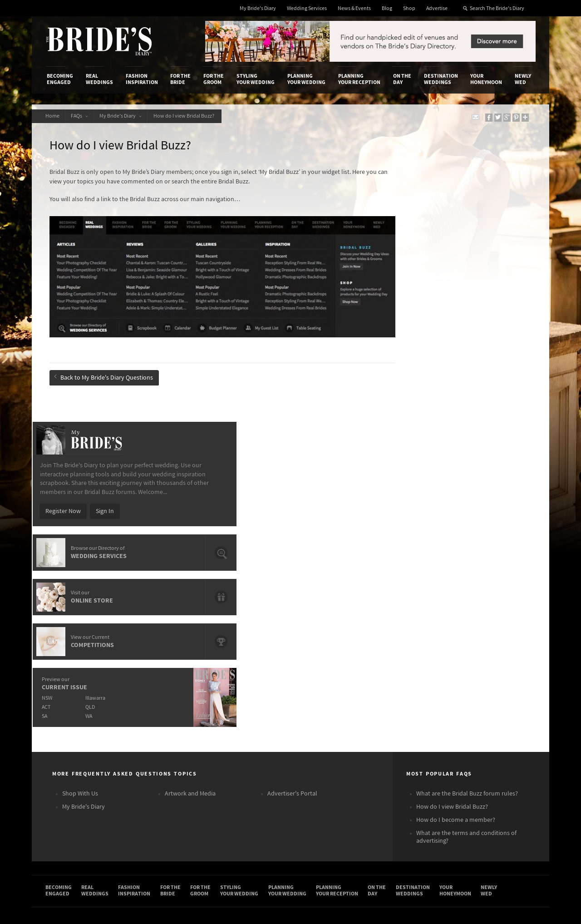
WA (451, 450)
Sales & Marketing (155, 716)
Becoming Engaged (60, 79)
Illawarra (457, 432)
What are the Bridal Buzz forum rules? (467, 531)
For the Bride (180, 79)
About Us (59, 688)
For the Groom (214, 79)
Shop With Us (80, 531)
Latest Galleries (237, 707)
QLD (452, 441)
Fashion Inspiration (142, 79)
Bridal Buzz (496, 688)
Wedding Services (307, 8)
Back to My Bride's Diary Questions (106, 365)
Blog (387, 8)
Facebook (494, 702)
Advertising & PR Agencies (251, 716)
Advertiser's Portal (292, 531)
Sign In (465, 245)
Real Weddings (99, 79)
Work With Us (65, 716)
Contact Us (62, 697)
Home (54, 116)
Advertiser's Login (156, 688)
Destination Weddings (441, 79)
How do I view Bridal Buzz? (194, 116)
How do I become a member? (456, 558)
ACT (406, 441)
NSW (407, 432)
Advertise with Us (70, 707)
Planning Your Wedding (306, 79)
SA (404, 450)
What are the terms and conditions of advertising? (466, 575)
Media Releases (237, 688)
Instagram (495, 716)
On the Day (402, 79)
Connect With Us (494, 676)
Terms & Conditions (413, 697)
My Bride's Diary (258, 8)
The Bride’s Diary (99, 41)
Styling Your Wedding (256, 79)
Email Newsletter (504, 773)
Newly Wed (523, 79)
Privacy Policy (405, 688)
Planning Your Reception (359, 79)
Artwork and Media (190, 531)
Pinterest (493, 745)
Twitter (490, 731)
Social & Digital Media (160, 707)
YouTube (492, 759)
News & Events (354, 8)
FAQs (84, 116)
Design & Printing (155, 697)
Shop (409, 8)
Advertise (437, 8)
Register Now (423, 245)
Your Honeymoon (486, 79)
